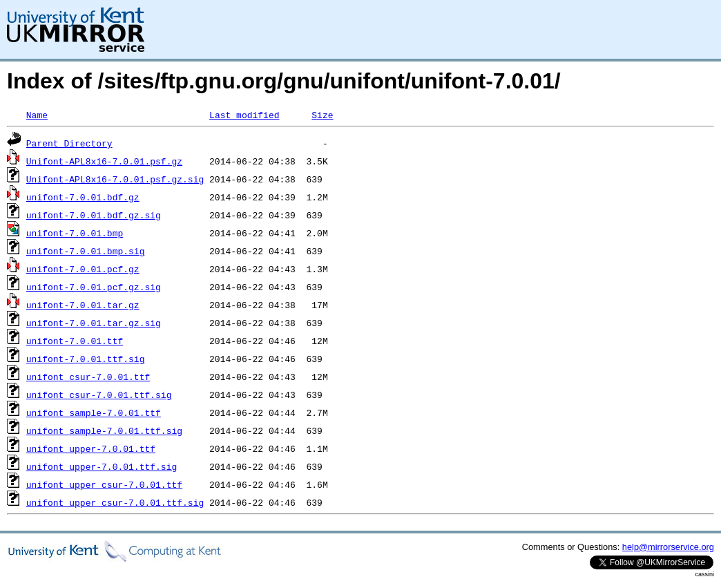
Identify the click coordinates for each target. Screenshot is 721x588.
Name (37, 115)
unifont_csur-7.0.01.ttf (88, 377)
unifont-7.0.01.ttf (75, 341)
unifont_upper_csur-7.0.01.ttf (104, 484)
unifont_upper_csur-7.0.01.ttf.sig (115, 502)
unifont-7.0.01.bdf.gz (83, 197)
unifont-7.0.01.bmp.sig (86, 251)
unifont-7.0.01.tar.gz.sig (94, 323)
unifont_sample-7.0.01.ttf (94, 412)
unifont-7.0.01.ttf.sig (86, 359)
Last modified (244, 115)
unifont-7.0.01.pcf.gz (83, 269)
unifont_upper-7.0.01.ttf (91, 448)
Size (322, 115)
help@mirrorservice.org (668, 547)
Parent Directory (69, 143)
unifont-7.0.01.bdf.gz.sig (94, 215)
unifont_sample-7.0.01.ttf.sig (104, 430)
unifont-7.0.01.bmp (75, 233)
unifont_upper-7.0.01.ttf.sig (102, 466)
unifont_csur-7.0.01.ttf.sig (99, 395)
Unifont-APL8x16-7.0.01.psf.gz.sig (115, 179)
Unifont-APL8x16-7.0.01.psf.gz (104, 161)
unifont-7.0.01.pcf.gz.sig (94, 287)
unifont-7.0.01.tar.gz (83, 305)
